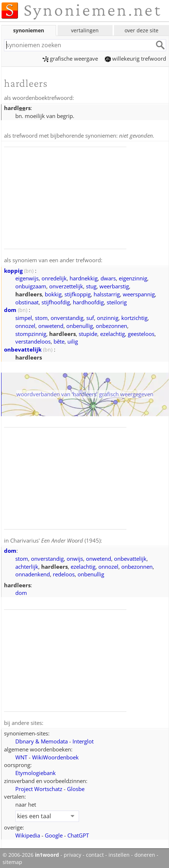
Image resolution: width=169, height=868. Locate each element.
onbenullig (80, 325)
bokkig (53, 293)
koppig (13, 269)
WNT (21, 755)
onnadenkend (33, 573)
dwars (108, 277)
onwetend (51, 325)
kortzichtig (134, 317)
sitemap (12, 860)
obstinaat (27, 301)
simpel (24, 317)
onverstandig (67, 317)
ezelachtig (113, 333)
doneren (145, 853)
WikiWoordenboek (55, 755)
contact (95, 853)
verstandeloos (33, 340)
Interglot (83, 739)
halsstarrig (107, 293)
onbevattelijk (23, 348)
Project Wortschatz (39, 787)
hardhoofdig (88, 301)
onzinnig (108, 317)
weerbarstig (114, 285)
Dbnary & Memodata (42, 739)
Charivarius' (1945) (55, 539)
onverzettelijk (66, 285)
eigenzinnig (133, 277)
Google (54, 833)
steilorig (117, 301)
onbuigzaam (31, 285)
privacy (72, 853)
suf (90, 317)
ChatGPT (78, 833)
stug (91, 285)
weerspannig (139, 293)
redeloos (64, 573)
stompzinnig (31, 333)
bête (59, 340)
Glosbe (76, 787)
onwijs (75, 557)
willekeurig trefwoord (135, 58)
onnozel (25, 325)
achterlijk (27, 565)
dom (10, 309)
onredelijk (54, 277)
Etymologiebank (36, 771)
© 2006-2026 (31, 853)
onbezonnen (111, 325)
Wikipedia (28, 833)
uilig (73, 340)
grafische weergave (70, 58)
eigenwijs (27, 277)
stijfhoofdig (56, 301)
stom (41, 317)
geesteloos (141, 333)
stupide (88, 333)
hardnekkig (84, 277)
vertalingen (85, 30)
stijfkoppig (78, 293)
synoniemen (29, 30)
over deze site (142, 30)
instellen (119, 853)
